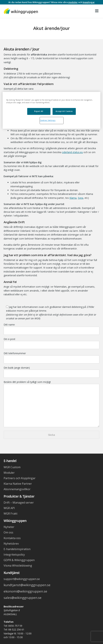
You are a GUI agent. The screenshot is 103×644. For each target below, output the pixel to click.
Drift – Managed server (19, 503)
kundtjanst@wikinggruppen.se (27, 585)
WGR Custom (12, 467)
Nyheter (9, 527)
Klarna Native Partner (18, 484)
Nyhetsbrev (11, 544)
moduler (73, 2)
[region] (51, 110)
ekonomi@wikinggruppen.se (25, 591)
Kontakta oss (12, 538)
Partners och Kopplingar (20, 478)
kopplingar (89, 2)
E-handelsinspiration (17, 549)
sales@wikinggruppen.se (23, 598)
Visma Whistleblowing (18, 566)
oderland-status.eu (72, 152)
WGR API (9, 508)
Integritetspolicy (14, 555)
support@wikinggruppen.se (22, 579)
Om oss (8, 532)
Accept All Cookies (64, 111)
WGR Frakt (11, 514)
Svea (81, 198)
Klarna (73, 198)
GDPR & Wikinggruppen (19, 560)
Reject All (39, 111)
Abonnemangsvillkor (17, 489)
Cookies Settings (48, 120)
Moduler (9, 473)
